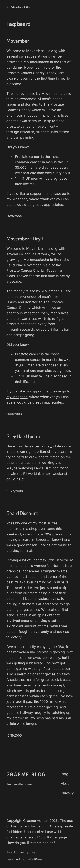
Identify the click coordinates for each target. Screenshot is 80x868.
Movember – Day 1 (25, 239)
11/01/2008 (14, 216)
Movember (18, 41)
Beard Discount (22, 513)
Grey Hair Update (24, 436)
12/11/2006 (14, 735)
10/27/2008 (15, 491)
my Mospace (17, 199)
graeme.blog (18, 7)
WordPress (35, 859)
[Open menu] (71, 7)
